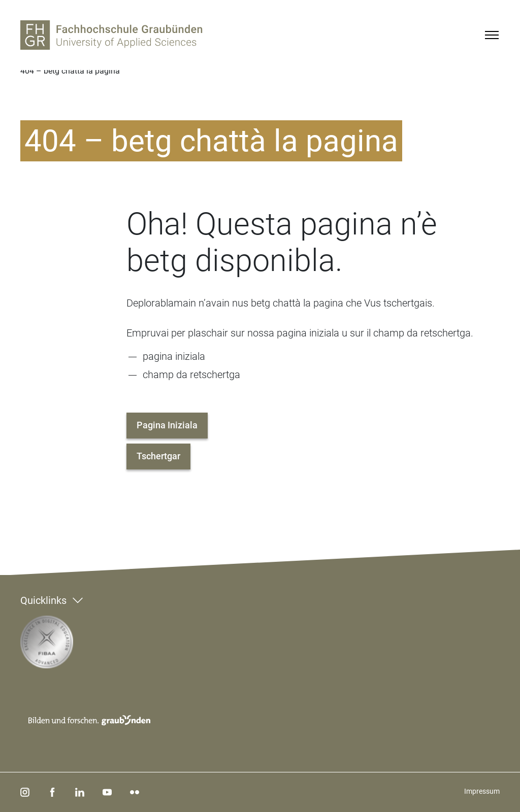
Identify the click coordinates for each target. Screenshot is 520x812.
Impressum (482, 791)
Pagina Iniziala (167, 425)
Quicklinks (43, 600)
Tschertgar (158, 456)
